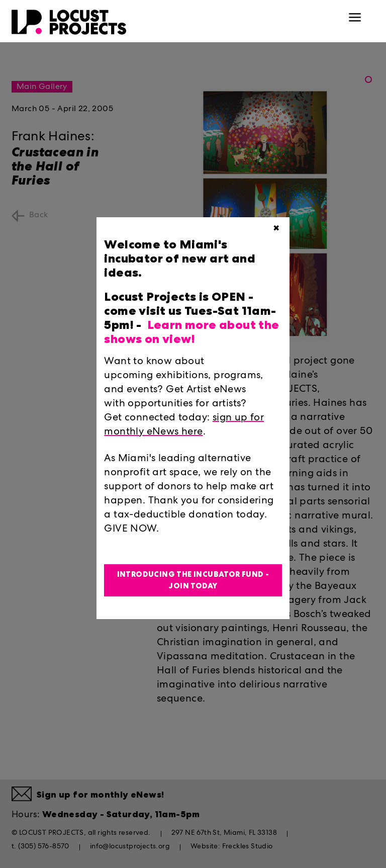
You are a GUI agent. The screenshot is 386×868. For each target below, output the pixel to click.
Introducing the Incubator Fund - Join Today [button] (193, 580)
